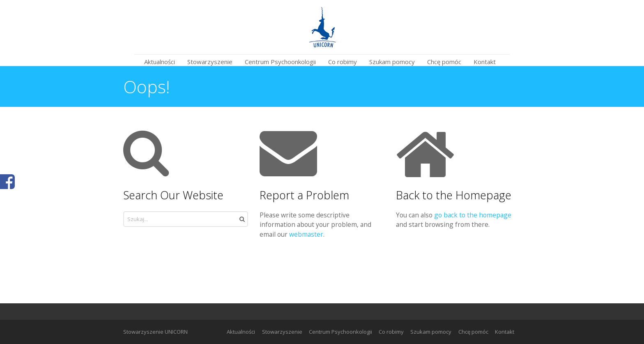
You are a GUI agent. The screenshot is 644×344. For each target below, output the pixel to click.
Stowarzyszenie (282, 332)
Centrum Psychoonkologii (340, 332)
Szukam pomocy (431, 332)
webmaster (306, 234)
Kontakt (505, 332)
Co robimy (391, 332)
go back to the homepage (473, 215)
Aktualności (241, 332)
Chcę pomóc (473, 332)
